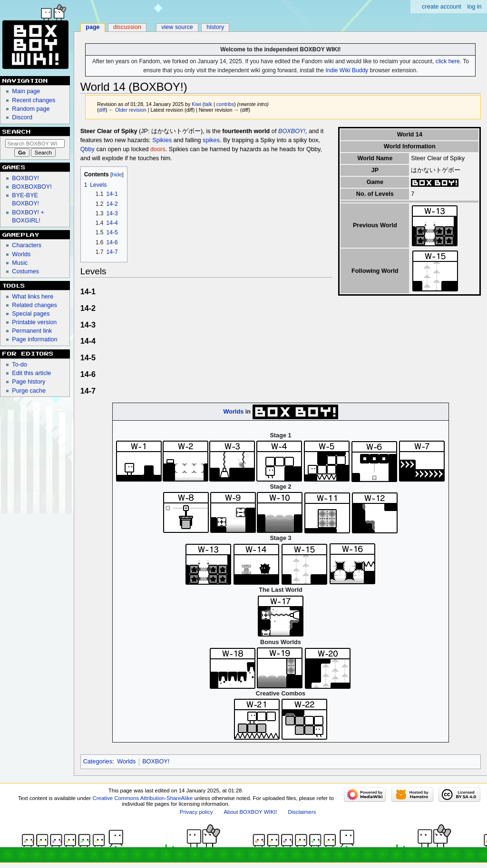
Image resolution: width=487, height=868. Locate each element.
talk (208, 104)
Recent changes (34, 100)
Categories (98, 762)
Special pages (31, 314)
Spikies (162, 140)
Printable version (34, 322)
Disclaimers (302, 812)
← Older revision (127, 110)
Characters (27, 245)
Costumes (25, 271)
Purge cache (29, 391)
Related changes (34, 305)
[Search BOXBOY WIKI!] (35, 144)
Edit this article (31, 373)
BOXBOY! (292, 131)
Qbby (88, 149)
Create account (442, 7)
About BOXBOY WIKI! (250, 812)
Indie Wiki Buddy (347, 70)
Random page (31, 109)
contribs (225, 104)
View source (177, 27)
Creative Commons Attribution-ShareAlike (143, 798)
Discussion (127, 27)
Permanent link (32, 331)
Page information (34, 339)
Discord (22, 117)
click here (448, 61)
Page (93, 27)
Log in (474, 7)
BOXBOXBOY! (32, 187)
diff (102, 110)
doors (158, 149)
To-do (19, 365)
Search (17, 132)
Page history (29, 382)
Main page (26, 91)
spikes (211, 140)
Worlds (233, 412)
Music (20, 263)
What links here (33, 297)
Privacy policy (196, 812)
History (215, 27)
